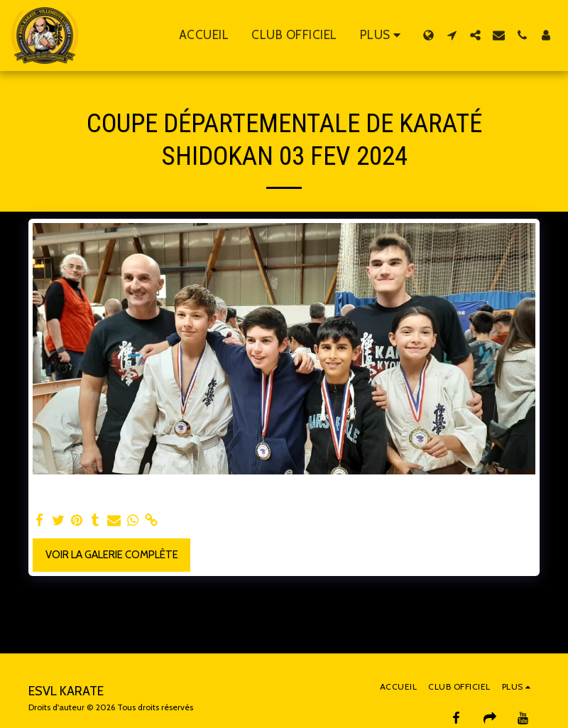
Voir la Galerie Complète (112, 555)
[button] (452, 35)
